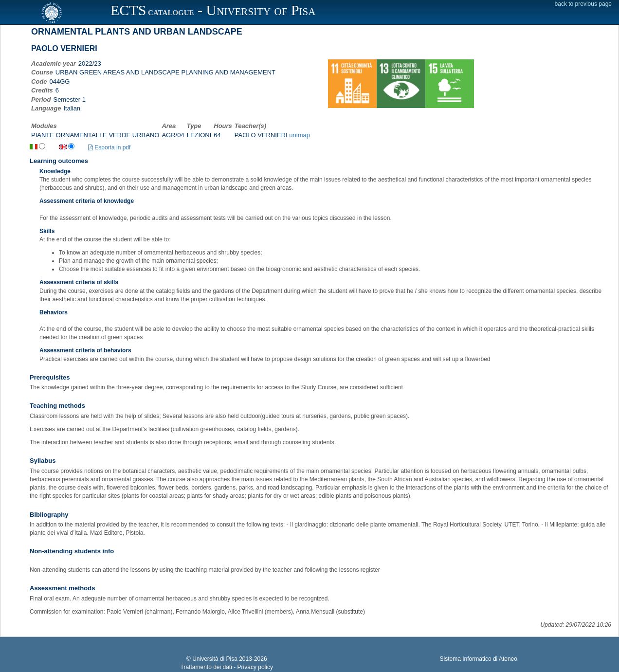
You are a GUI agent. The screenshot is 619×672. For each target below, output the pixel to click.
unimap (300, 135)
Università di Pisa (215, 659)
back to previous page (583, 4)
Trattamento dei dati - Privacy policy (227, 667)
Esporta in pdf (109, 147)
